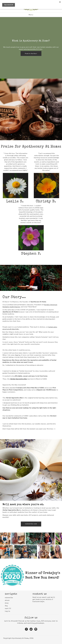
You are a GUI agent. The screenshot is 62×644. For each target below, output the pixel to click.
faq (6, 606)
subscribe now (31, 524)
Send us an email (40, 597)
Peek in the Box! (31, 53)
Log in (8, 611)
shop (7, 603)
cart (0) (8, 609)
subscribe (9, 598)
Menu (31, 15)
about (7, 600)
